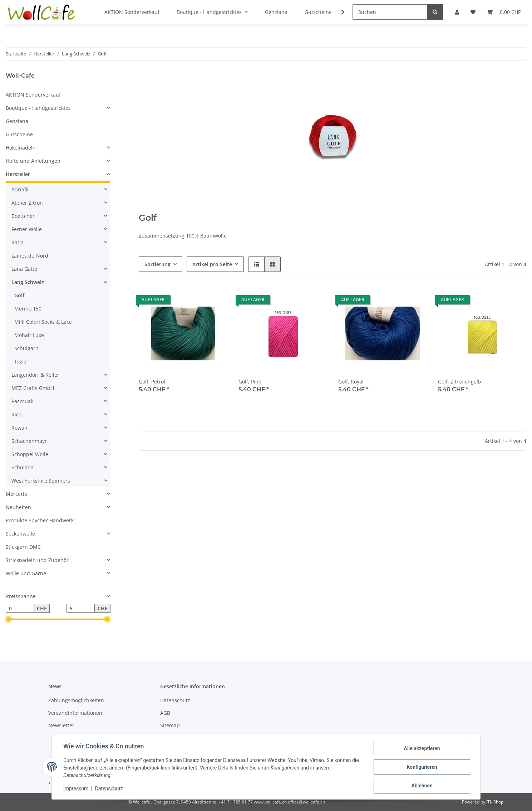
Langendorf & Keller (35, 375)
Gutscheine (19, 134)
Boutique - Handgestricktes (38, 108)
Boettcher (23, 216)
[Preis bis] (81, 609)
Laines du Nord (30, 256)
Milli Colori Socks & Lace (43, 322)
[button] (256, 264)
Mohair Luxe (29, 335)
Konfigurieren (422, 767)
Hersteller (18, 174)
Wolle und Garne (26, 573)
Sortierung (157, 264)
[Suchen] (390, 12)
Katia (18, 242)
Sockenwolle (20, 534)
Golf (19, 295)
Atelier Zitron (27, 203)
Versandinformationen (75, 713)
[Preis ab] (20, 609)
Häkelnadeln (21, 148)
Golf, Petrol (152, 382)
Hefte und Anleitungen (33, 161)
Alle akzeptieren (422, 748)
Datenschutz (175, 700)
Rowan (19, 428)
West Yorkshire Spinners (41, 481)
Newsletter (61, 725)
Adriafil (20, 189)
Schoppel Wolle (30, 454)
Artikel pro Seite (212, 264)
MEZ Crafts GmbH (33, 388)
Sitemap (170, 725)
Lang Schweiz (28, 282)
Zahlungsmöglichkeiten (76, 700)
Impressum (76, 789)
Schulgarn (26, 348)
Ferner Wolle (27, 229)
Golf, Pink (250, 382)
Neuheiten (18, 507)
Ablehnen (422, 786)
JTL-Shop (495, 802)
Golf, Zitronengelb (460, 382)
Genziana (17, 121)
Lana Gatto (24, 269)
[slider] (9, 620)
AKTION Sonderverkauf (33, 95)
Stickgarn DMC (23, 547)
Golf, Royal (351, 382)
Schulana (23, 467)
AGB (165, 713)
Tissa (20, 361)
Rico (16, 414)
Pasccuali (23, 401)
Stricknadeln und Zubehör (37, 560)
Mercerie (16, 494)
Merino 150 (28, 309)
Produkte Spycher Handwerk (40, 520)
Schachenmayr (29, 441)
